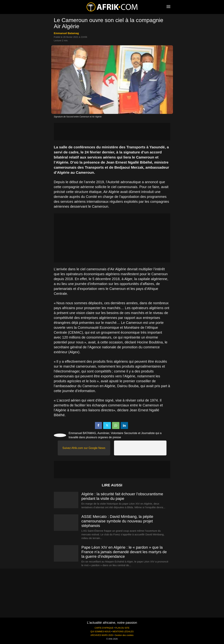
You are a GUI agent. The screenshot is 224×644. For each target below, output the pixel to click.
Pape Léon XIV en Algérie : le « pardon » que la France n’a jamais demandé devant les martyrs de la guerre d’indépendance (124, 552)
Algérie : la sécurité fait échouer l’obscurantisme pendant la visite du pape (122, 496)
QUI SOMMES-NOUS (101, 632)
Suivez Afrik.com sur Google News (84, 448)
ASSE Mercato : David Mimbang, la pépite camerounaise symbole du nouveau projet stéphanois (117, 521)
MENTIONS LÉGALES (123, 632)
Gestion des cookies (124, 635)
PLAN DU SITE (122, 628)
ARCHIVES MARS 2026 (102, 635)
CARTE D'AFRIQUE (104, 628)
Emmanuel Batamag (66, 33)
